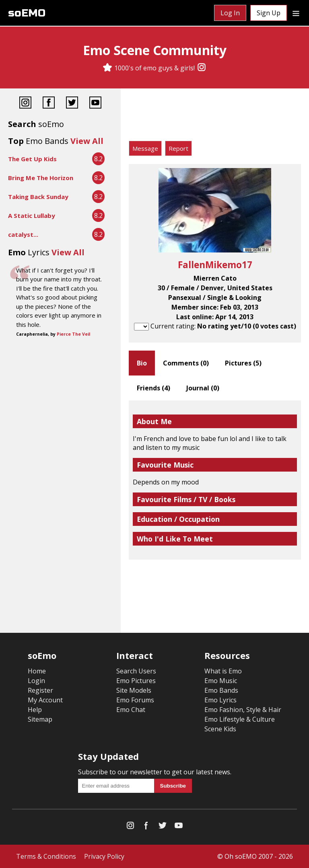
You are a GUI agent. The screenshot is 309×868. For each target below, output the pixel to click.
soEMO (27, 13)
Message (145, 148)
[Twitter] (72, 104)
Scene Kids (220, 729)
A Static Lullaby (32, 215)
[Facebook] (49, 104)
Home (37, 671)
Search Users (136, 671)
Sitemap (40, 719)
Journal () (203, 388)
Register (40, 690)
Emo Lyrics (220, 700)
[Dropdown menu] (296, 13)
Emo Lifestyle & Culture (240, 719)
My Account (45, 700)
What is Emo (223, 671)
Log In (230, 13)
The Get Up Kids (32, 159)
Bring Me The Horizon (41, 178)
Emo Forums (135, 700)
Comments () (186, 363)
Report (178, 148)
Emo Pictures (136, 681)
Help (35, 710)
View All (87, 141)
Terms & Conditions (46, 856)
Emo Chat (131, 710)
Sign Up (269, 13)
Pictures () (243, 363)
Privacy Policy (104, 856)
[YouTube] (95, 104)
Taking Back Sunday (38, 197)
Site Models (134, 690)
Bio (142, 363)
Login (36, 681)
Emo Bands (221, 690)
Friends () (153, 388)
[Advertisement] (215, 117)
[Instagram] (202, 68)
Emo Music (221, 681)
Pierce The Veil (73, 334)
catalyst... (23, 234)
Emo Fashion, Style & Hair (243, 710)
